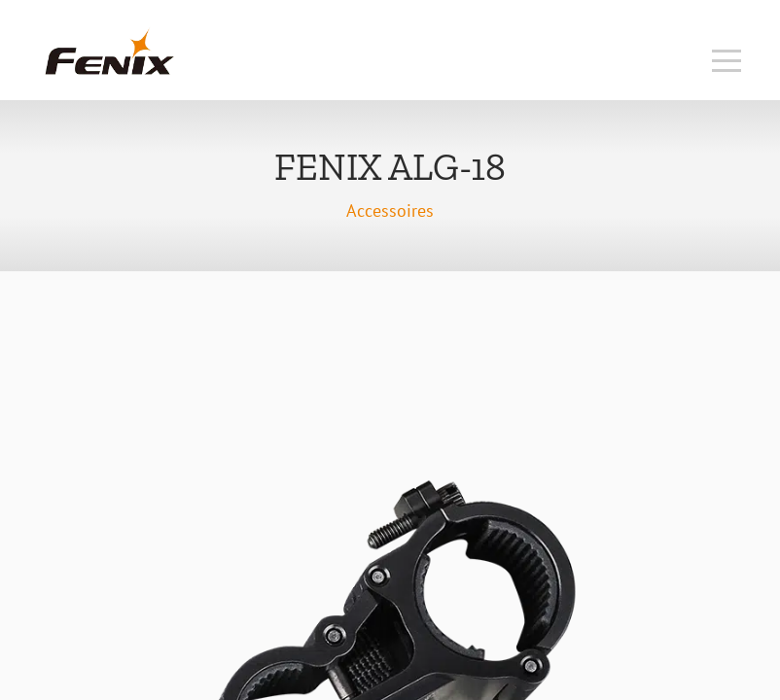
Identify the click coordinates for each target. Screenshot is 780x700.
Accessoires (390, 210)
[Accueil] (109, 72)
